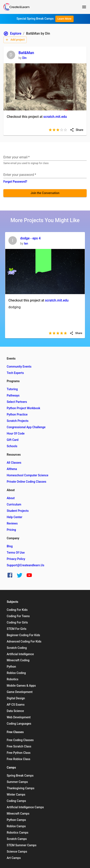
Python (11, 667)
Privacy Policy (16, 559)
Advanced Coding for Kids (24, 641)
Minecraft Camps (18, 814)
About (11, 498)
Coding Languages (19, 724)
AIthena (12, 469)
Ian (26, 243)
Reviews (12, 523)
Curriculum (14, 504)
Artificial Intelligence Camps (25, 807)
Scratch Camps (17, 839)
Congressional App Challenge (26, 427)
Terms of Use (16, 553)
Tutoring (12, 389)
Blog (10, 546)
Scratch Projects (18, 421)
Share (77, 130)
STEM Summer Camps (22, 845)
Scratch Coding (17, 648)
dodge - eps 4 (30, 238)
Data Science (15, 711)
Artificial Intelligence (20, 654)
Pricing (11, 530)
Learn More (64, 19)
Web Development (19, 717)
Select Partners (17, 402)
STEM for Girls (17, 629)
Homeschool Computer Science (28, 475)
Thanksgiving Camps (21, 788)
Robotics (13, 679)
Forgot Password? (15, 182)
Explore (12, 34)
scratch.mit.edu (55, 117)
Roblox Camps (16, 826)
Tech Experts (15, 373)
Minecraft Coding (18, 660)
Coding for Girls (17, 622)
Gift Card (13, 440)
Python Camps (16, 820)
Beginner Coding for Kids (23, 635)
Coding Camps (16, 801)
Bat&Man (26, 53)
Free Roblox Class (19, 759)
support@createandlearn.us (25, 565)
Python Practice (17, 414)
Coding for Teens (18, 616)
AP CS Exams (16, 705)
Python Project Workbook (23, 408)
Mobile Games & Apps (21, 686)
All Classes (14, 463)
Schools (12, 446)
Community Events (19, 367)
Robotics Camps (18, 833)
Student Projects (18, 511)
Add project (15, 40)
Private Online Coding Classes (26, 482)
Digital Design (16, 698)
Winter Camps (16, 795)
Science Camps (17, 852)
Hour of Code (16, 433)
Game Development (20, 692)
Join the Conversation (45, 193)
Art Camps (14, 858)
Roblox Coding (16, 673)
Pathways (13, 395)
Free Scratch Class (19, 746)
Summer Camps (17, 782)
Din (24, 58)
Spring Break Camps (20, 776)
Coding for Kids (17, 610)
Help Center (15, 517)
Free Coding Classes (20, 740)
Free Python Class (19, 753)
